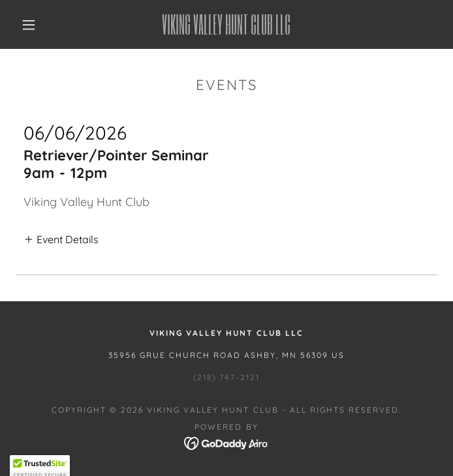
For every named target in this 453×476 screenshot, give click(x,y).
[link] (227, 24)
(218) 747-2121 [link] (226, 377)
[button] (37, 25)
